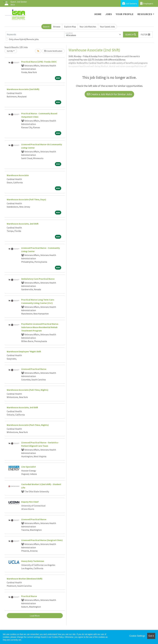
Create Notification (53, 51)
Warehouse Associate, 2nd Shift (23, 224)
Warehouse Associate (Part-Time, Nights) (28, 425)
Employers (147, 3)
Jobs (109, 14)
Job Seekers (130, 3)
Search (46, 27)
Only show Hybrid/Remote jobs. (24, 39)
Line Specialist (29, 467)
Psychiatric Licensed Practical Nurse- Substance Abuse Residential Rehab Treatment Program (40, 327)
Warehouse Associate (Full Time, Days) (26, 199)
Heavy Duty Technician (33, 561)
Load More (35, 616)
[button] (145, 35)
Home (98, 14)
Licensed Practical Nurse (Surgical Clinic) (42, 540)
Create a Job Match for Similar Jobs (109, 94)
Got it (151, 636)
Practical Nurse (29, 596)
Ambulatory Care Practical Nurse (38, 279)
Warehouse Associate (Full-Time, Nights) (28, 390)
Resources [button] (145, 14)
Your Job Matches (88, 27)
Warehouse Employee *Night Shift (24, 351)
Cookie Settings (137, 636)
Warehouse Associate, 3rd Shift (22, 407)
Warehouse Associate (18, 175)
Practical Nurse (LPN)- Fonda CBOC (39, 62)
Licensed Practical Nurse (34, 369)
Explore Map (70, 27)
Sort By (10, 51)
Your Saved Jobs (107, 27)
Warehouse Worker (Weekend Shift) (25, 579)
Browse (57, 27)
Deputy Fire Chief (30, 502)
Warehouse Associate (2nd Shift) (23, 89)
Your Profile (125, 14)
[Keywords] (35, 35)
